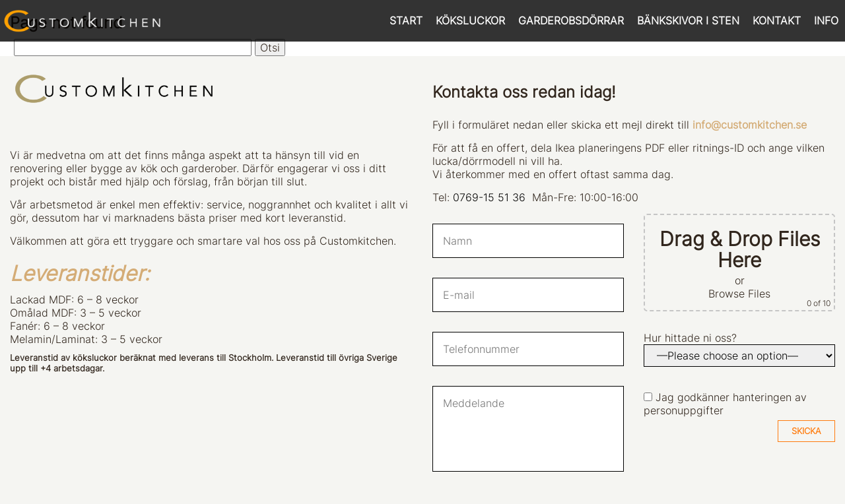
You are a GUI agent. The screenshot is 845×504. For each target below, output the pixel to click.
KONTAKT (777, 20)
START (406, 20)
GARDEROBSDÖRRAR (571, 20)
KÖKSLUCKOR (470, 20)
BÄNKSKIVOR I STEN (688, 20)
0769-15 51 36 (489, 197)
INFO (826, 20)
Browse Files (739, 294)
